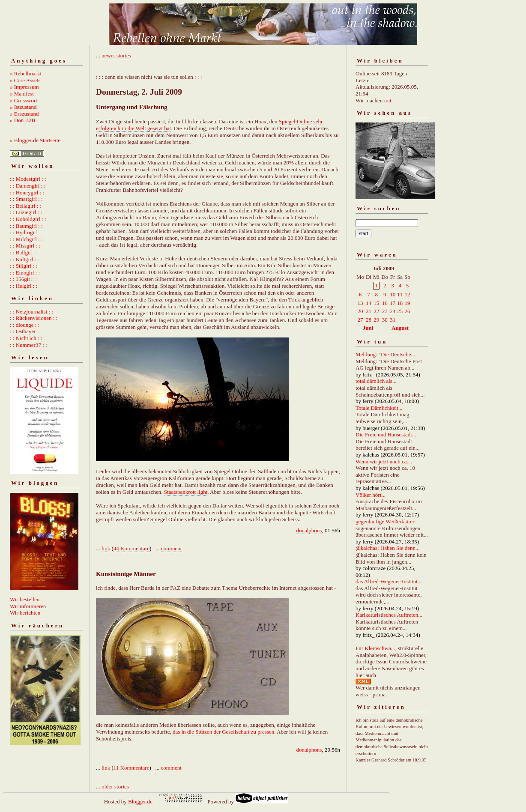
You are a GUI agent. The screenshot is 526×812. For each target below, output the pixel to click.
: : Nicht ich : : (26, 338)
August (400, 328)
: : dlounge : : (25, 325)
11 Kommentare (131, 768)
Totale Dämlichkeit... (379, 408)
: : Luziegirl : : (26, 212)
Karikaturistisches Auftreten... (389, 615)
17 (393, 303)
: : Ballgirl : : (24, 252)
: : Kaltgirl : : (24, 259)
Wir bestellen (25, 599)
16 (385, 303)
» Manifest (22, 94)
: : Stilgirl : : (24, 266)
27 (360, 320)
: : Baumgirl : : (26, 226)
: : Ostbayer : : (26, 331)
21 (369, 311)
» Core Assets (25, 80)
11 (400, 294)
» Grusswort (24, 100)
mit (388, 100)
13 (360, 303)
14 (369, 303)
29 (376, 320)
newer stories (116, 55)
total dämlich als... (376, 381)
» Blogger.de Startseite (35, 140)
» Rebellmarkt (26, 73)
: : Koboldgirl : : (28, 219)
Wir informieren (28, 606)
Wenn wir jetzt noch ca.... (384, 461)
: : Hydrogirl (24, 232)
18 (400, 303)
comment (171, 548)
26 (407, 311)
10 (393, 294)
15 (376, 303)
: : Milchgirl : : (26, 239)
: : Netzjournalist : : (31, 312)
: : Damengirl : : (28, 186)
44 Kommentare (131, 548)
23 (385, 311)
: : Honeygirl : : (27, 193)
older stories (115, 787)
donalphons (309, 530)
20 (360, 311)
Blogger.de (140, 802)
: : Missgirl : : (25, 246)
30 (385, 320)
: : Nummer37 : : (28, 345)
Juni (368, 328)
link (106, 548)
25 (400, 311)
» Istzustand (23, 107)
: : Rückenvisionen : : (34, 318)
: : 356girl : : (24, 279)
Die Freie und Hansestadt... (386, 434)
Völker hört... (371, 495)
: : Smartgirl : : (26, 199)
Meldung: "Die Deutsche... (385, 354)
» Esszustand (24, 114)
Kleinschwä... (380, 648)
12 (407, 294)
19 (407, 303)
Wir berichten (25, 613)
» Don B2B (22, 120)
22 (376, 311)
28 (369, 320)
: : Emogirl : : (25, 273)
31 (393, 320)
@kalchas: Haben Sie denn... (388, 548)
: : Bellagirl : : (25, 206)
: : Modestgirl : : (28, 179)
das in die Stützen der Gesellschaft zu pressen (223, 732)
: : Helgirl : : (24, 286)
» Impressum (24, 87)
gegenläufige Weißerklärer (385, 521)
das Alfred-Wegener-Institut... (389, 581)
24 (393, 311)
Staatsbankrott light (186, 492)
